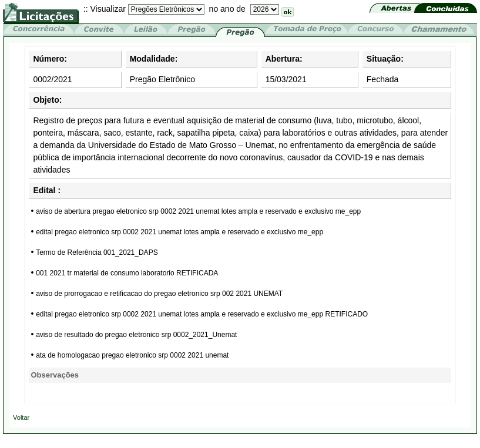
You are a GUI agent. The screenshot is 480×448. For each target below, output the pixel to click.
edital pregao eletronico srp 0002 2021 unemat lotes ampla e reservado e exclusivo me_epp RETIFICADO (202, 314)
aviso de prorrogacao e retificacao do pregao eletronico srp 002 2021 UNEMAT (159, 294)
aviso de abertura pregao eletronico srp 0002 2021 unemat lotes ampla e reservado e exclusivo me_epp (198, 211)
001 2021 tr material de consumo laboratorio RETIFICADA (127, 273)
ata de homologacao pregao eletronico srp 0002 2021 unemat (132, 355)
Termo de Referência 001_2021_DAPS (97, 252)
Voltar (21, 417)
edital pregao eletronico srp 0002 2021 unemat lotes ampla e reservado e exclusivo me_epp (179, 232)
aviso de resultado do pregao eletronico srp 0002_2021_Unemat (136, 335)
